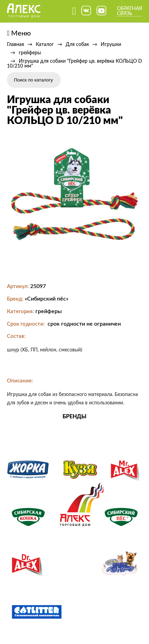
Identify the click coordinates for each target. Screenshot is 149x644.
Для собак (77, 45)
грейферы (30, 53)
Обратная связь (130, 11)
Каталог (45, 45)
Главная (15, 45)
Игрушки (111, 45)
